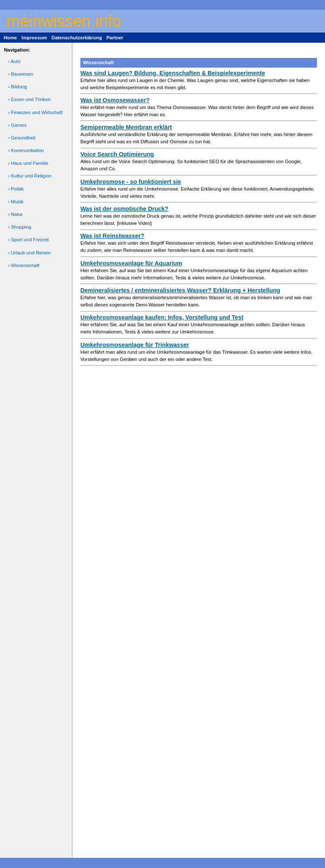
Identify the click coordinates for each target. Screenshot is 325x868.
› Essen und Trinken (29, 99)
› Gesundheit (22, 138)
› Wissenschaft (24, 265)
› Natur (15, 214)
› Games (17, 125)
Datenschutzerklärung (77, 38)
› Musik (16, 202)
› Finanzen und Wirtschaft (35, 112)
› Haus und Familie (28, 163)
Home (10, 38)
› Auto (14, 61)
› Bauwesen (21, 74)
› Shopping (20, 227)
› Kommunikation (26, 150)
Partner (115, 38)
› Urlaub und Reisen (29, 253)
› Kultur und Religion (30, 176)
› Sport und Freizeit (28, 240)
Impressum (34, 38)
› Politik (16, 189)
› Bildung (18, 87)
